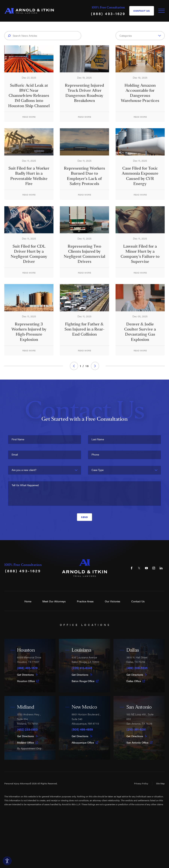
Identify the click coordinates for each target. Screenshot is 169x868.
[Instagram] (154, 568)
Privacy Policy (141, 783)
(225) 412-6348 (82, 668)
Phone (95, 455)
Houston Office (28, 681)
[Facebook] (132, 568)
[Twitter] (139, 568)
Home (28, 601)
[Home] (29, 11)
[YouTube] (146, 568)
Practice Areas (85, 601)
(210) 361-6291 (136, 729)
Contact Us (142, 11)
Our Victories (113, 601)
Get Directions (27, 675)
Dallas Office (136, 681)
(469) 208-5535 (137, 668)
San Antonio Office (139, 743)
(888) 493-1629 (108, 14)
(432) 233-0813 (27, 729)
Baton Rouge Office (85, 681)
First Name (18, 439)
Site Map (160, 783)
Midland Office (27, 743)
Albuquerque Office (85, 743)
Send (85, 517)
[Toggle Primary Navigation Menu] (161, 11)
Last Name (98, 439)
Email (15, 455)
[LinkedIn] (161, 568)
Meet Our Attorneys (54, 601)
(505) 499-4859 (82, 729)
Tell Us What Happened (25, 485)
